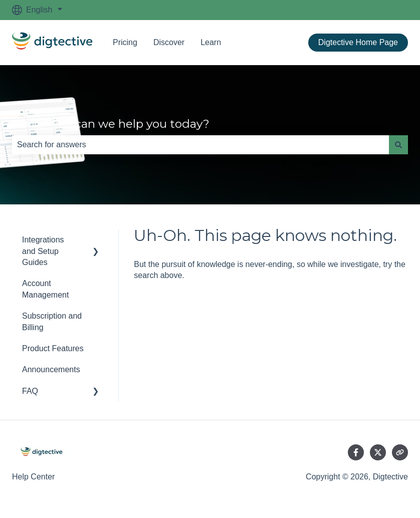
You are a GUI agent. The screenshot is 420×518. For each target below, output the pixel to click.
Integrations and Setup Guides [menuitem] (43, 251)
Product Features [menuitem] (53, 348)
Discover (169, 42)
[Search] (398, 145)
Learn (211, 42)
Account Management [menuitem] (45, 289)
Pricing (125, 42)
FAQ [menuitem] (30, 391)
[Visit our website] (400, 452)
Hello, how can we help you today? (111, 124)
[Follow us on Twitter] (378, 452)
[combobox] (200, 145)
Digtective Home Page (358, 42)
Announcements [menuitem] (51, 369)
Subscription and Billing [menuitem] (52, 321)
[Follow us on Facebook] (356, 452)
